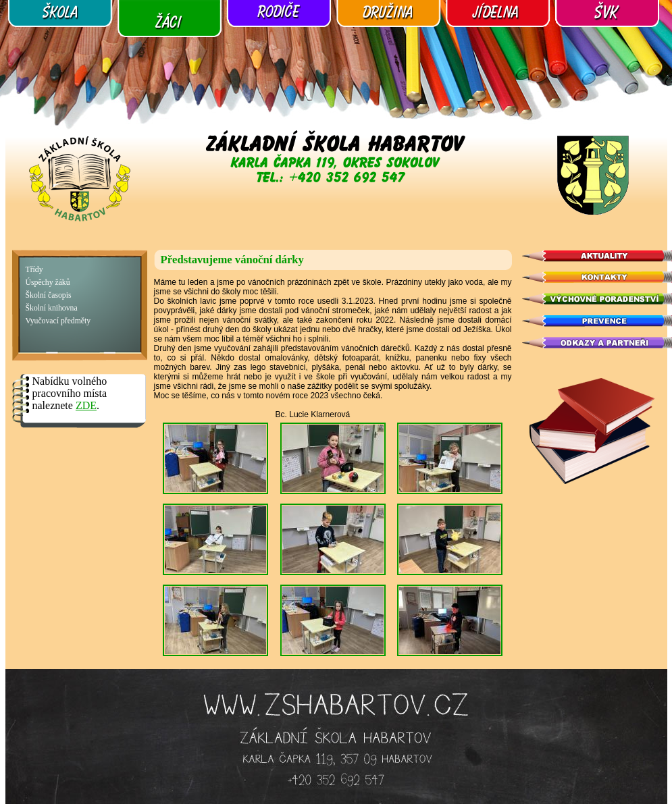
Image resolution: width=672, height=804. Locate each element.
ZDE (86, 405)
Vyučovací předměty (58, 321)
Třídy (34, 270)
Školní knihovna (52, 308)
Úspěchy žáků (48, 283)
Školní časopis (49, 295)
